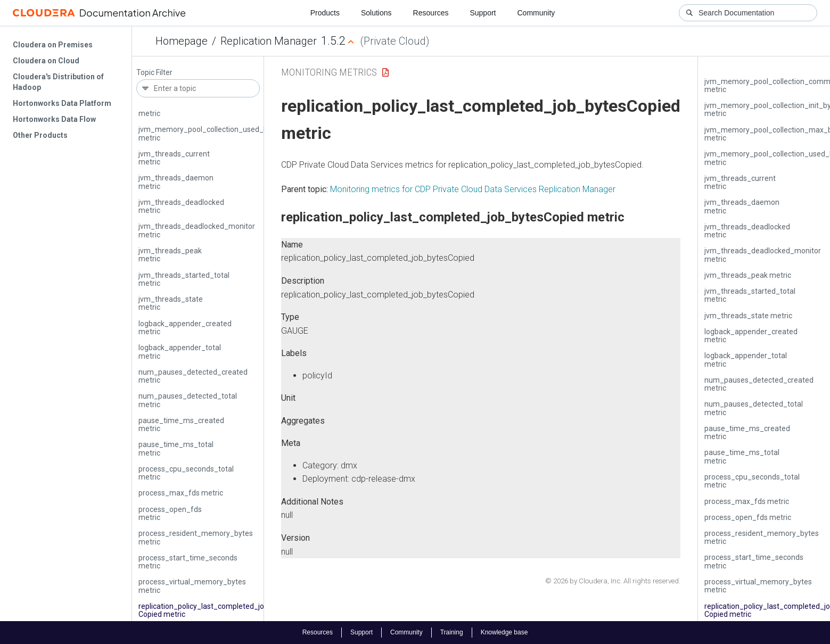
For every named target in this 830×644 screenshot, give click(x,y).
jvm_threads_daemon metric (176, 182)
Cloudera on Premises (53, 45)
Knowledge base (504, 632)
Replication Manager (269, 41)
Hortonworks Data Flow (54, 119)
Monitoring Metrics (329, 72)
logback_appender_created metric (185, 328)
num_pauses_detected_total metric (188, 400)
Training (452, 632)
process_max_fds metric (181, 493)
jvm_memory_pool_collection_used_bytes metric (210, 133)
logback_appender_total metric (180, 352)
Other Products (40, 135)
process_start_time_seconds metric (188, 562)
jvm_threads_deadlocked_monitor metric (197, 230)
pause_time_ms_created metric (181, 424)
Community (536, 13)
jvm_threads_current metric (174, 158)
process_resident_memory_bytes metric (196, 537)
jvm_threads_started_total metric (184, 279)
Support (483, 13)
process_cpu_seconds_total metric (186, 473)
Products (325, 13)
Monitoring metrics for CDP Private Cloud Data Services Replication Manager (473, 189)
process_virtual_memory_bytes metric (192, 586)
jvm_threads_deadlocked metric (181, 206)
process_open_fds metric (170, 513)
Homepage (182, 41)
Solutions (376, 13)
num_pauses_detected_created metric (193, 376)
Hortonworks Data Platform (62, 103)
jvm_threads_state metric (171, 303)
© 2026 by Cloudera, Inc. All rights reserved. (613, 581)
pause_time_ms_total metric (176, 448)
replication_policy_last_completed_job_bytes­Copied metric (216, 610)
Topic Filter (154, 73)
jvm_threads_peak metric (170, 255)
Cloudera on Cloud (46, 61)
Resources (431, 13)
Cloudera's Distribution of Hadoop (58, 82)
